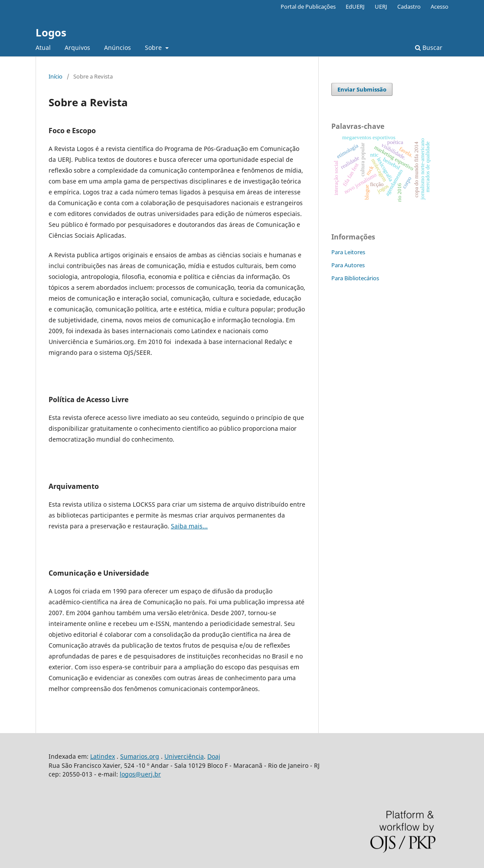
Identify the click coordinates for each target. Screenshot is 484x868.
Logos (51, 32)
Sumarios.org (140, 756)
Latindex (103, 756)
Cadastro (409, 7)
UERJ (381, 7)
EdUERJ (355, 7)
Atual (43, 47)
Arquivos (77, 47)
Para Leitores (348, 252)
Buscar (429, 47)
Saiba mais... (189, 526)
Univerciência (184, 756)
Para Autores (348, 265)
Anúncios (118, 47)
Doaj (214, 756)
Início (56, 76)
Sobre (154, 47)
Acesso (440, 7)
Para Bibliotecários (355, 278)
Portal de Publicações (308, 7)
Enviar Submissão (362, 89)
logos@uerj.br (140, 774)
